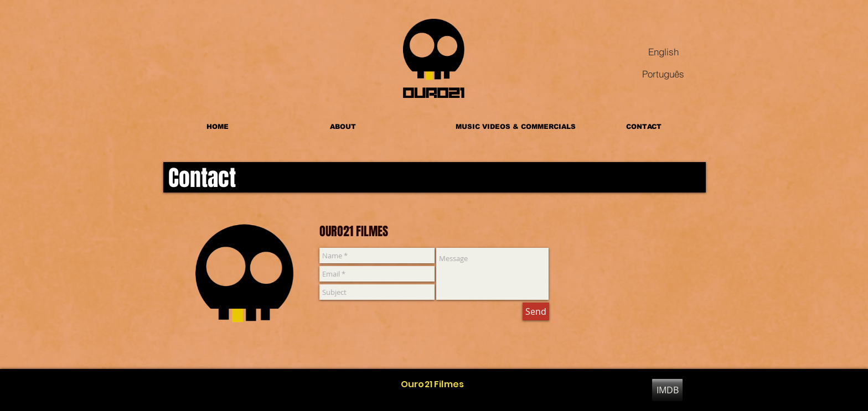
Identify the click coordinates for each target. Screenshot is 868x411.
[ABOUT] (343, 127)
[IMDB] (667, 390)
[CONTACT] (644, 127)
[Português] (663, 74)
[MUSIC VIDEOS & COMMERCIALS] (516, 127)
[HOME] (218, 127)
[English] (663, 51)
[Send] (536, 311)
